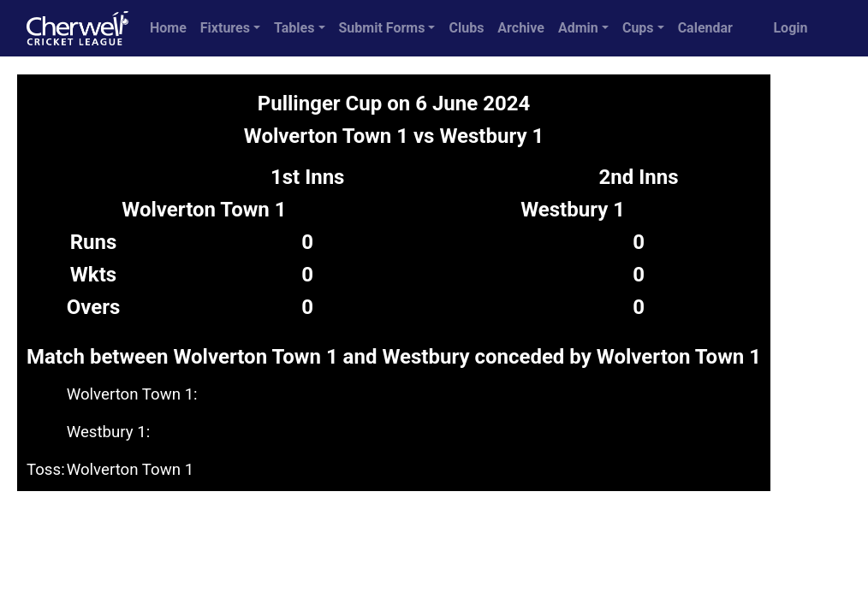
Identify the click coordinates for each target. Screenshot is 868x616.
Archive (521, 28)
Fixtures (225, 28)
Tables (294, 28)
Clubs (466, 28)
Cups (638, 28)
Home (168, 28)
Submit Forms (382, 28)
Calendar (705, 28)
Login (790, 28)
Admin (578, 28)
